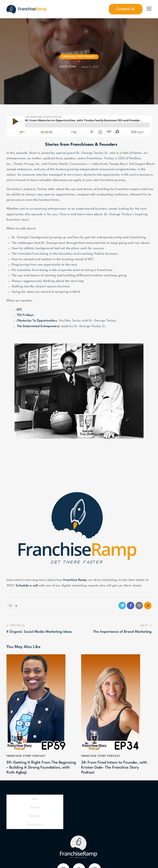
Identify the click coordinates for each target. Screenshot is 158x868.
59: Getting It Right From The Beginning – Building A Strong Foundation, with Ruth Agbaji (33, 768)
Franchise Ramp (75, 580)
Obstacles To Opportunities (37, 321)
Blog (35, 799)
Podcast (35, 808)
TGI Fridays (25, 315)
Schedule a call (27, 585)
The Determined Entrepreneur (38, 326)
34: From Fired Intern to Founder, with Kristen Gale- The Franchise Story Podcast (115, 768)
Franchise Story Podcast (79, 57)
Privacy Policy (35, 825)
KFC (19, 310)
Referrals (35, 817)
